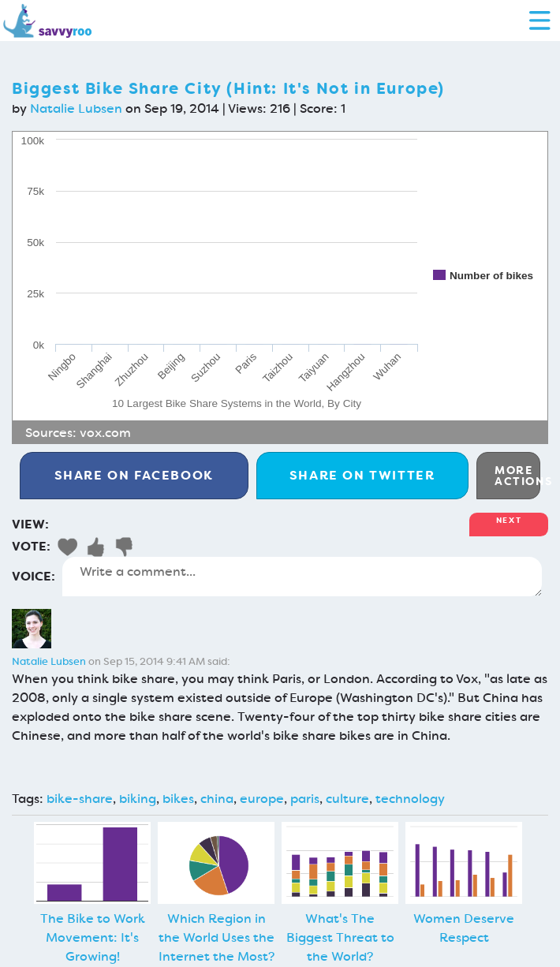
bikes (178, 799)
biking (138, 799)
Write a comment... (302, 577)
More (517, 476)
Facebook (134, 475)
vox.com (105, 433)
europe (262, 799)
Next (509, 520)
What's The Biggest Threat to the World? (340, 937)
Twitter (362, 475)
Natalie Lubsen (76, 108)
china (217, 799)
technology (410, 799)
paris (305, 799)
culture (347, 799)
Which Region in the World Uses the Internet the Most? (217, 937)
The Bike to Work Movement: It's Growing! (93, 937)
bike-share (80, 799)
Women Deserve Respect (464, 928)
